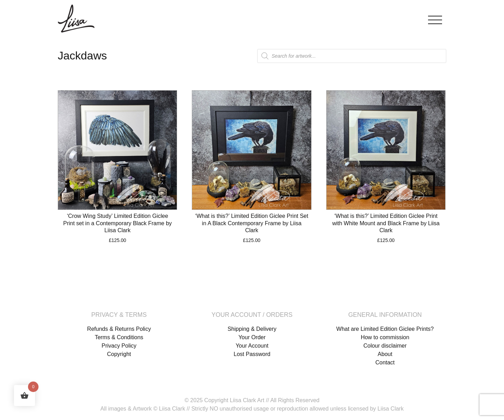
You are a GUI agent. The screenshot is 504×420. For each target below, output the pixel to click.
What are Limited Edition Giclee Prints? (385, 329)
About (385, 354)
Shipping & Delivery (252, 329)
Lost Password (252, 354)
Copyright (119, 354)
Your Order (252, 337)
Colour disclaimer (385, 346)
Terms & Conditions (119, 337)
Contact (385, 362)
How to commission (385, 337)
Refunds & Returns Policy (119, 329)
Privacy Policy (119, 346)
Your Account (252, 346)
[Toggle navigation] (435, 18)
